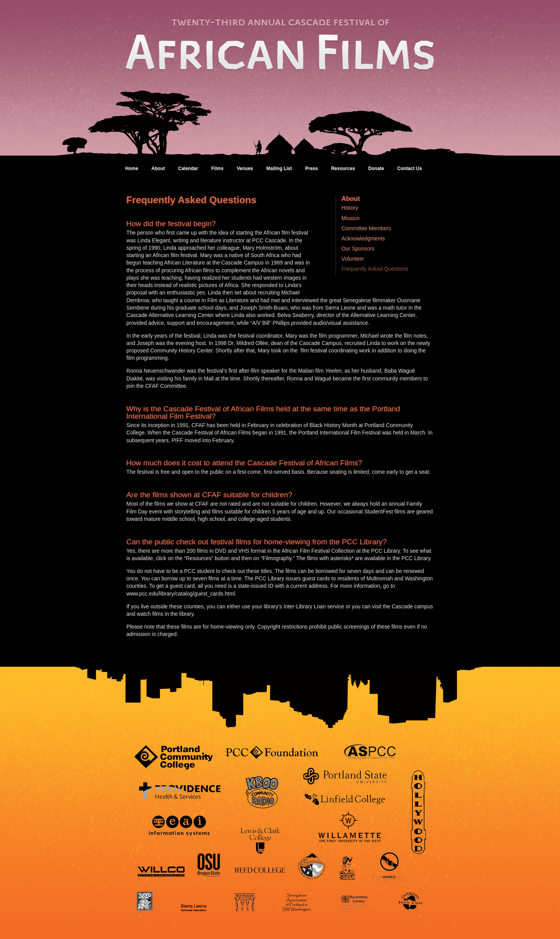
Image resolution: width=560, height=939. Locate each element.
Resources (343, 168)
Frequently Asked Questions (375, 269)
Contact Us (409, 168)
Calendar (188, 168)
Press (312, 168)
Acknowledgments (363, 239)
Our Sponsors (358, 249)
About (158, 168)
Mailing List (279, 168)
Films (217, 168)
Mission (351, 218)
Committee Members (366, 229)
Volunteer (353, 259)
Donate (376, 168)
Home (132, 168)
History (350, 208)
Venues (245, 168)
